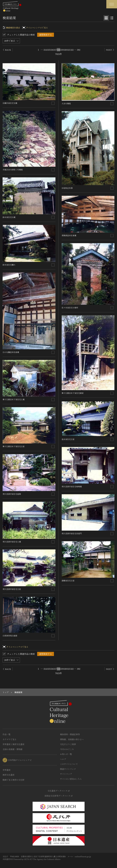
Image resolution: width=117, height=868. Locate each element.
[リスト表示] (112, 18)
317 (55, 50)
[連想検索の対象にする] (53, 103)
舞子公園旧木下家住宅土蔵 (14, 399)
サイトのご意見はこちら (71, 779)
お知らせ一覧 (66, 754)
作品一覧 (7, 734)
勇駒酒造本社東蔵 (69, 235)
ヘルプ (63, 759)
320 (65, 50)
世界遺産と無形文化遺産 (13, 744)
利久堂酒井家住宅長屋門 (72, 533)
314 (45, 50)
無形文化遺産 (9, 775)
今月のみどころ (67, 749)
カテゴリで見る (10, 739)
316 (52, 50)
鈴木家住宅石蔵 (9, 217)
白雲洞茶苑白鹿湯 (10, 636)
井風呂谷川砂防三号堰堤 (13, 170)
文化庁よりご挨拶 (68, 744)
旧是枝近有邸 (67, 188)
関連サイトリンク (68, 769)
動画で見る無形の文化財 (13, 780)
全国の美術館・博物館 (12, 749)
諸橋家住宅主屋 (68, 581)
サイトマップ (66, 774)
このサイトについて (69, 764)
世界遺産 (7, 770)
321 (68, 50)
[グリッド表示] (106, 18)
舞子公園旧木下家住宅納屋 (73, 393)
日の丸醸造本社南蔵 (11, 352)
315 (48, 50)
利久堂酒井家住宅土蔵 (12, 542)
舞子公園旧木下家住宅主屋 (14, 446)
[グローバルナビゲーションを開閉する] (112, 4)
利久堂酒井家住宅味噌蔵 (72, 486)
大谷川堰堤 (66, 103)
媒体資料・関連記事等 (70, 734)
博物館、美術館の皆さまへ (72, 739)
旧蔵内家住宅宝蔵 (10, 103)
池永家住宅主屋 (68, 439)
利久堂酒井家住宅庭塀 (12, 494)
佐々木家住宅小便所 (70, 308)
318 (58, 50)
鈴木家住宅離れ (9, 265)
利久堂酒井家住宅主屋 (12, 589)
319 (62, 50)
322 (72, 50)
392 (79, 50)
